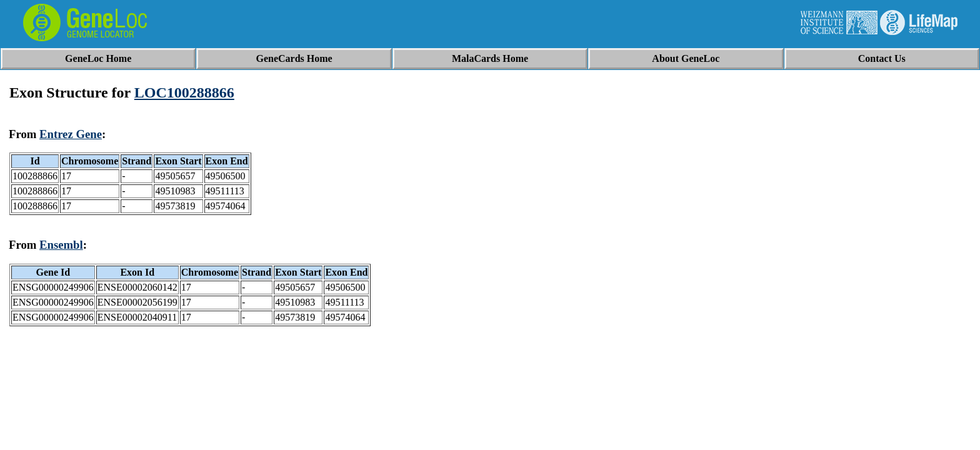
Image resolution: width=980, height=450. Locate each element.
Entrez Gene (71, 134)
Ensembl (61, 245)
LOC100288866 (184, 92)
